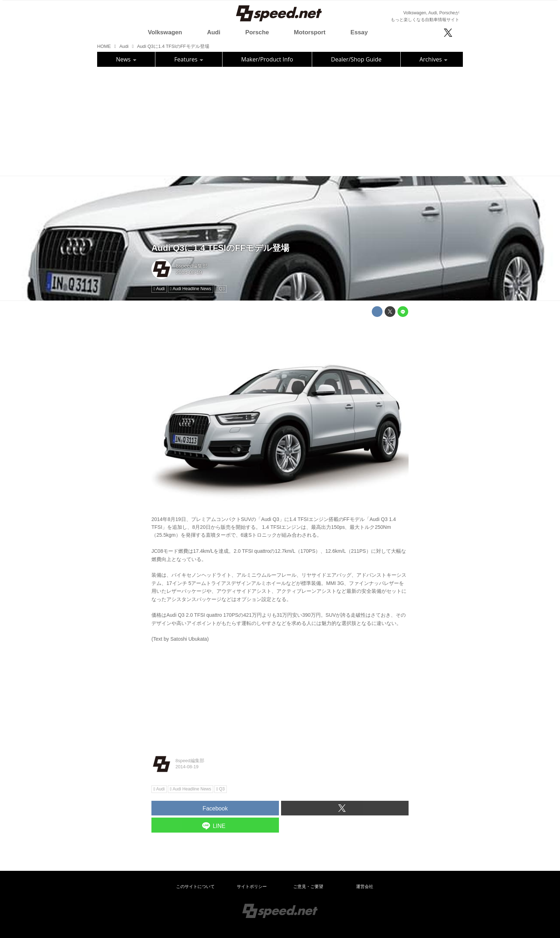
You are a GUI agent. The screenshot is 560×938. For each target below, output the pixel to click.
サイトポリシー (252, 887)
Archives (433, 59)
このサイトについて (195, 887)
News (126, 59)
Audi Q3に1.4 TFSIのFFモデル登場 (220, 248)
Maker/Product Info (267, 59)
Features (189, 59)
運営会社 (365, 887)
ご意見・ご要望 (308, 887)
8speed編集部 (192, 266)
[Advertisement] (280, 120)
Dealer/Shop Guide (356, 59)
